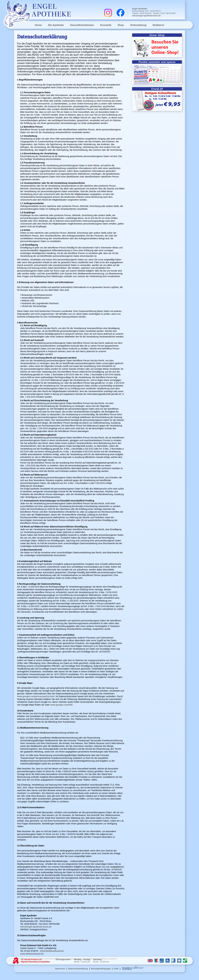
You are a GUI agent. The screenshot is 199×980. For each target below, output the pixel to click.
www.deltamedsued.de (32, 954)
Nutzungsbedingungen (101, 969)
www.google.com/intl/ (61, 705)
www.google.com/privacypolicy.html (36, 696)
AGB (116, 969)
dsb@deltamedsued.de (52, 951)
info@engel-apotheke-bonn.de (146, 16)
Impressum (60, 969)
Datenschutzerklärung (78, 969)
